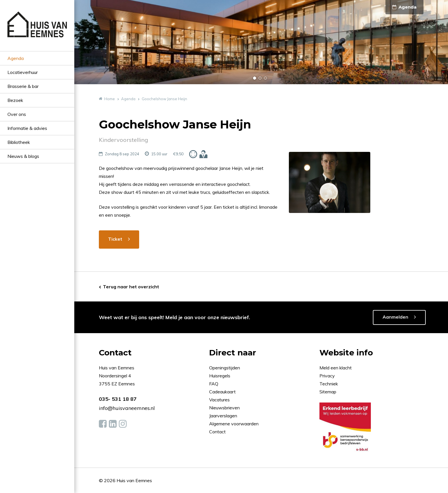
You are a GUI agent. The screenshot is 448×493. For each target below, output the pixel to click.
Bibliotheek (19, 142)
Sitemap (328, 392)
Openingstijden (225, 368)
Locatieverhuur (23, 72)
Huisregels (220, 376)
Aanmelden (395, 317)
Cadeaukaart (223, 392)
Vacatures (219, 400)
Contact (217, 432)
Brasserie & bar (23, 86)
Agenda (16, 58)
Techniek (329, 384)
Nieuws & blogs (23, 156)
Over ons (17, 114)
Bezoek (15, 100)
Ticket (115, 239)
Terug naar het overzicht (131, 287)
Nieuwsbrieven (225, 408)
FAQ (214, 384)
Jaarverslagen (224, 416)
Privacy (327, 376)
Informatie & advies (27, 128)
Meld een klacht (336, 368)
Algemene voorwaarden (234, 424)
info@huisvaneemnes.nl (127, 408)
